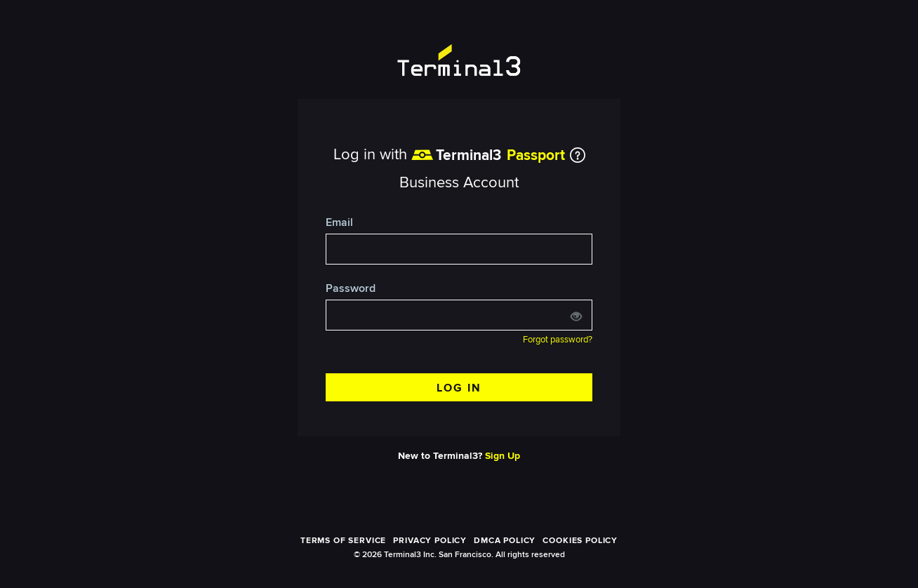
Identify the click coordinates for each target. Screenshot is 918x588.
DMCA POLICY (505, 541)
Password (351, 289)
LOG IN (459, 388)
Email (339, 223)
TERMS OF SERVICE (343, 541)
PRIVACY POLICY (430, 541)
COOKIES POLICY (580, 541)
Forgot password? (558, 340)
